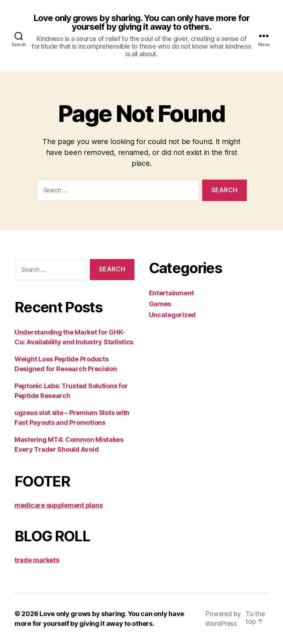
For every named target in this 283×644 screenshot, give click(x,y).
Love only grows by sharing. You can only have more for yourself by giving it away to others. (141, 22)
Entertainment (172, 293)
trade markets (37, 560)
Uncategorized (172, 315)
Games (160, 304)
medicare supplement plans (59, 505)
